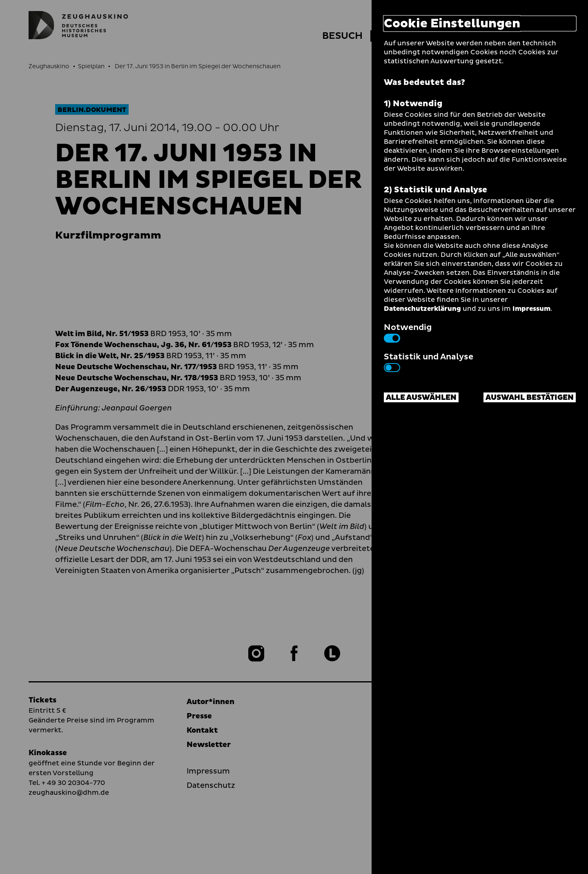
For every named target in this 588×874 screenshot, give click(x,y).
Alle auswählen (421, 398)
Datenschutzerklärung (422, 309)
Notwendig (408, 332)
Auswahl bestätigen (530, 398)
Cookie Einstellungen (452, 23)
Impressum (531, 309)
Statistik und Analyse (429, 361)
